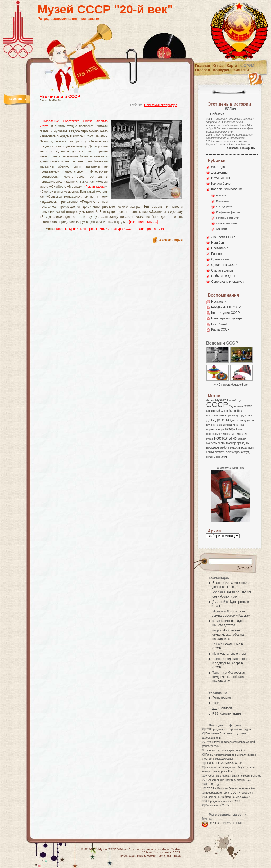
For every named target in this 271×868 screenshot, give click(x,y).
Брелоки (221, 195)
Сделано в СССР (224, 265)
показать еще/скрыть (241, 148)
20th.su (147, 852)
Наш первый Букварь (227, 318)
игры (221, 429)
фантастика (155, 229)
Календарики (224, 207)
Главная (203, 66)
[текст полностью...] (144, 222)
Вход (216, 703)
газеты (61, 229)
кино (241, 429)
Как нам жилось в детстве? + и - (226, 750)
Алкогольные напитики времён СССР (231, 780)
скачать (220, 452)
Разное (216, 254)
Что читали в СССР (60, 96)
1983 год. (214, 784)
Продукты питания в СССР (225, 801)
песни (221, 443)
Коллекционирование (227, 189)
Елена (217, 583)
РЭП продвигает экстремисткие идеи (228, 729)
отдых (242, 438)
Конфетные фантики (228, 212)
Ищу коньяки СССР (217, 805)
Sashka (176, 849)
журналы (74, 229)
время (231, 415)
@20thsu (215, 823)
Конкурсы (222, 70)
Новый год (234, 400)
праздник (243, 443)
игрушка (238, 425)
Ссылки (242, 70)
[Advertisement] (105, 115)
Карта (232, 66)
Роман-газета (95, 187)
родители (247, 447)
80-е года (218, 167)
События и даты (223, 276)
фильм (211, 457)
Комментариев (227, 713)
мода (210, 438)
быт (231, 411)
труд (246, 452)
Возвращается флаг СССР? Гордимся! (229, 793)
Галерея (203, 70)
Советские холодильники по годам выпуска (235, 776)
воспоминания (216, 415)
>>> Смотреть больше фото (231, 385)
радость (235, 447)
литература (114, 229)
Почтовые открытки (228, 218)
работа (225, 447)
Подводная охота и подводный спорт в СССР (231, 663)
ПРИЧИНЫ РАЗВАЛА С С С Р (224, 763)
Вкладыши (222, 201)
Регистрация (222, 698)
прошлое (213, 447)
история (231, 429)
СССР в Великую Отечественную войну (231, 788)
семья (210, 452)
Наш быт (218, 243)
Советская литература (161, 105)
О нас (218, 66)
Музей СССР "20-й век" (105, 9)
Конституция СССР (225, 313)
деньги (248, 415)
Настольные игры (233, 654)
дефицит (237, 420)
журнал (211, 425)
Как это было (221, 184)
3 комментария (171, 240)
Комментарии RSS (159, 856)
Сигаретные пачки (227, 223)
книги (100, 229)
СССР (129, 229)
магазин (242, 434)
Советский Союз (217, 411)
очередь (212, 443)
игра (229, 425)
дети (210, 420)
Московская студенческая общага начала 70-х (228, 635)
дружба (249, 420)
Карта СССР (220, 329)
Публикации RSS (131, 856)
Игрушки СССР (222, 178)
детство (223, 420)
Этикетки (222, 229)
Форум (247, 66)
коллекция (213, 434)
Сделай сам (220, 259)
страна (139, 229)
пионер (231, 443)
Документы (219, 173)
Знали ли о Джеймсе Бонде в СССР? (228, 797)
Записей (222, 708)
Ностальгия (220, 248)
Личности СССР (223, 237)
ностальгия (225, 438)
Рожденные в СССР (226, 307)
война (238, 411)
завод (221, 425)
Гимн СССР (220, 324)
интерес (89, 229)
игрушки (212, 429)
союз (229, 452)
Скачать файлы (223, 270)
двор (239, 415)
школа (221, 456)
